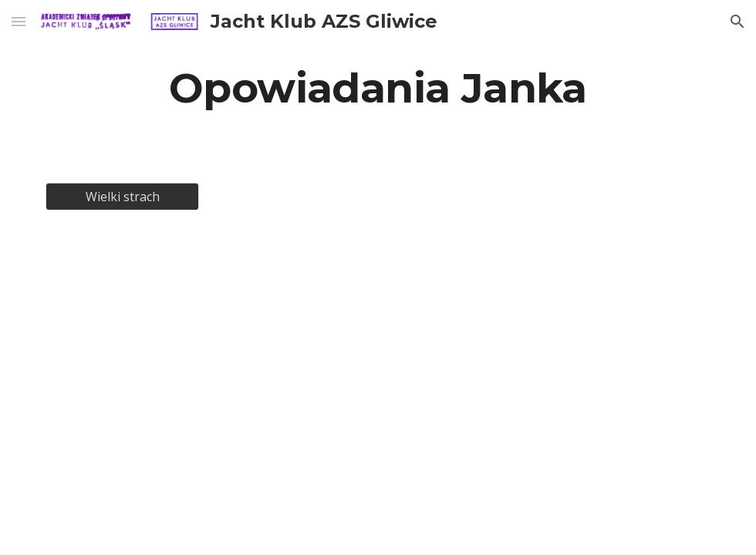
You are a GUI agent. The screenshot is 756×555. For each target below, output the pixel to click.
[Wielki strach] (122, 197)
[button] (19, 21)
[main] (378, 87)
